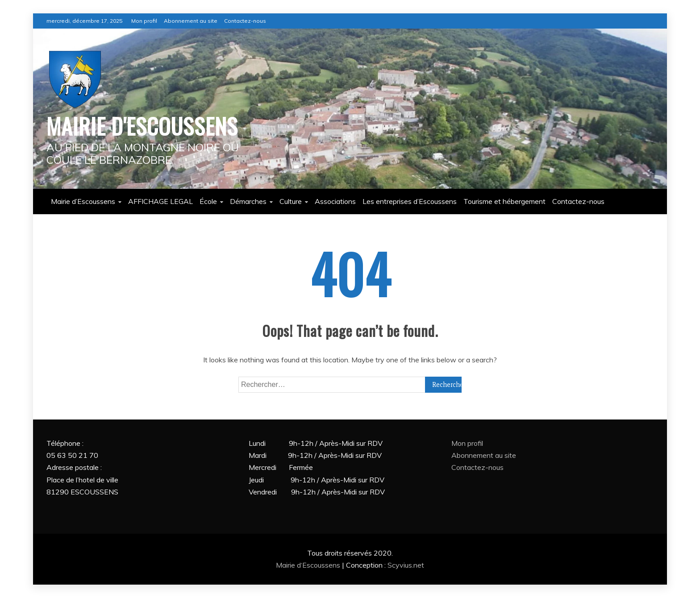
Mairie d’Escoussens (83, 201)
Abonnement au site (191, 21)
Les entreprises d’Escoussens (410, 201)
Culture (291, 201)
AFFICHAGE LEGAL (160, 201)
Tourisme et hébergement (504, 201)
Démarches (248, 201)
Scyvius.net (406, 565)
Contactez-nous (245, 21)
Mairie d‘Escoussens (309, 565)
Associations (335, 201)
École (208, 201)
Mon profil (144, 21)
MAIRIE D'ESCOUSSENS (142, 125)
